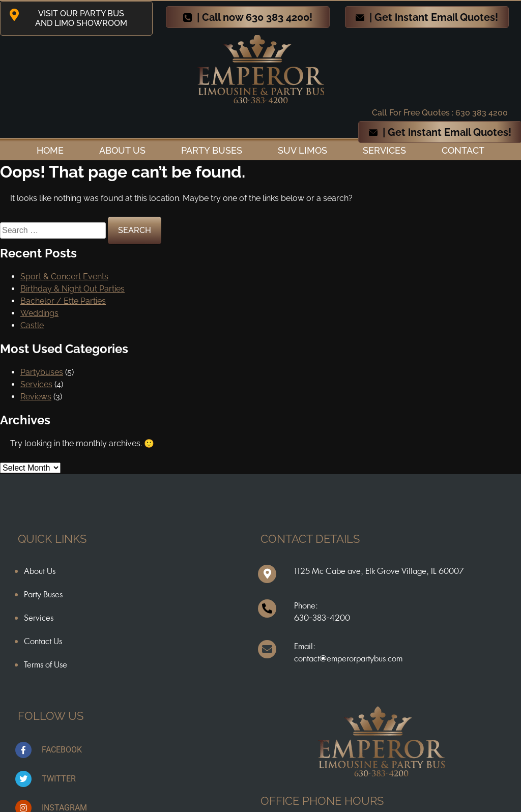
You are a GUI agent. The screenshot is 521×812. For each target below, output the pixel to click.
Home (50, 150)
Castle (32, 325)
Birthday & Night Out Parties (73, 289)
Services (384, 150)
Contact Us (43, 641)
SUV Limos (302, 150)
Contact (463, 150)
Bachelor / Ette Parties (63, 301)
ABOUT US (122, 150)
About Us (40, 571)
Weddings (39, 313)
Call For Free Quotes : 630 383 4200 (440, 113)
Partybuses (42, 372)
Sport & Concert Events (64, 277)
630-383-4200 (322, 618)
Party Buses (212, 150)
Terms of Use (46, 664)
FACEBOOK (62, 750)
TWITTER (59, 779)
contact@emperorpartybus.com (348, 658)
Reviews (36, 397)
